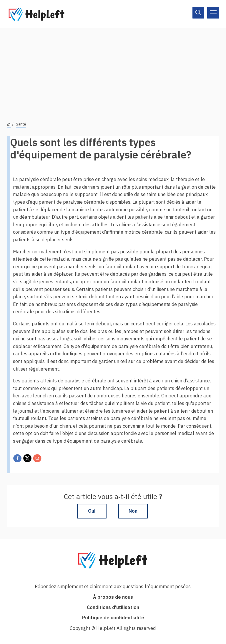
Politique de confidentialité (113, 618)
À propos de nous (113, 597)
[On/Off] (198, 13)
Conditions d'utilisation (113, 607)
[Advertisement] (113, 69)
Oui (92, 511)
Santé (21, 124)
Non (133, 511)
